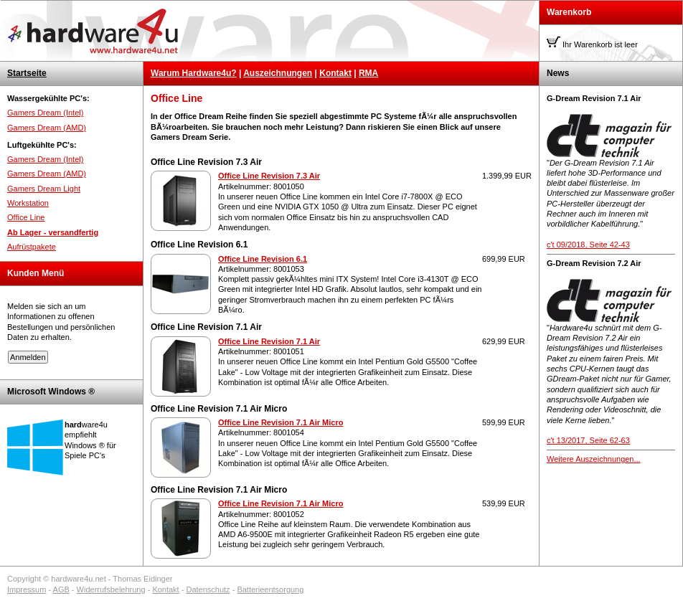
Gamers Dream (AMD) (47, 128)
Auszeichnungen (278, 73)
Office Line (26, 217)
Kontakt (335, 73)
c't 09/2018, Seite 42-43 (588, 245)
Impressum (27, 589)
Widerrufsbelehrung (111, 589)
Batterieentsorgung (270, 589)
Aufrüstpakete (32, 247)
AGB (61, 589)
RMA (368, 73)
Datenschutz (208, 589)
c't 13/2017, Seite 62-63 (588, 440)
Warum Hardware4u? (194, 73)
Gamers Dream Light (44, 189)
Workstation (28, 203)
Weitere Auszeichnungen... (594, 459)
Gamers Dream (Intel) (45, 113)
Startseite (27, 73)
